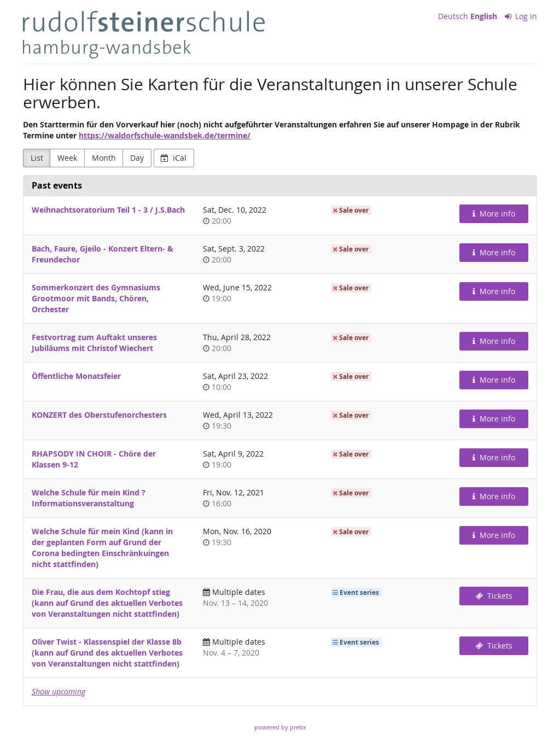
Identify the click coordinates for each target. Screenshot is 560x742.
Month (104, 158)
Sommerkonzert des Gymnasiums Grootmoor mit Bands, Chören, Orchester (96, 298)
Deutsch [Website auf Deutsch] (453, 16)
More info (494, 214)
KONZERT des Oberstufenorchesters (99, 415)
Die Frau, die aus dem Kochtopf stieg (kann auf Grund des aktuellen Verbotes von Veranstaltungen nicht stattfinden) (107, 603)
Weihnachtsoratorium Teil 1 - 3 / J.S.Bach (108, 210)
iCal (174, 158)
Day (137, 158)
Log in (521, 16)
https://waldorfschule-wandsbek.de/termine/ (165, 135)
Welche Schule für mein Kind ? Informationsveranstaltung (89, 498)
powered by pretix (280, 727)
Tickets (494, 596)
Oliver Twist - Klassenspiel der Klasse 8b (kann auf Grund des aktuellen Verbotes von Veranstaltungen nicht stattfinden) (107, 653)
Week (67, 158)
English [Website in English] (484, 16)
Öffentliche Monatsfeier (76, 376)
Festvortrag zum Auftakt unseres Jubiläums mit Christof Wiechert (94, 343)
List (37, 158)
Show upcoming (59, 691)
